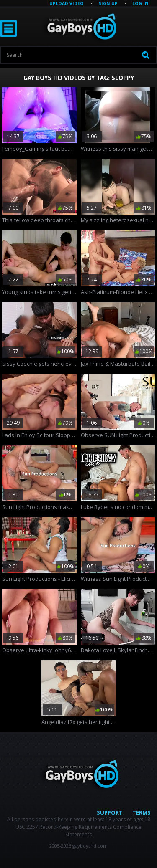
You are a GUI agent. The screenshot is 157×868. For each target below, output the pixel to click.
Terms (142, 812)
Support (110, 812)
